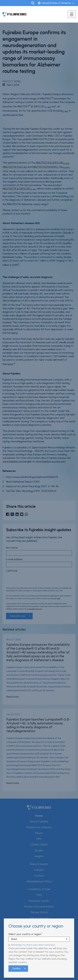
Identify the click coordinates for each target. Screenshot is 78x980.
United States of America (56, 3)
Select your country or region (25, 934)
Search (33, 3)
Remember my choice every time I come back (33, 945)
